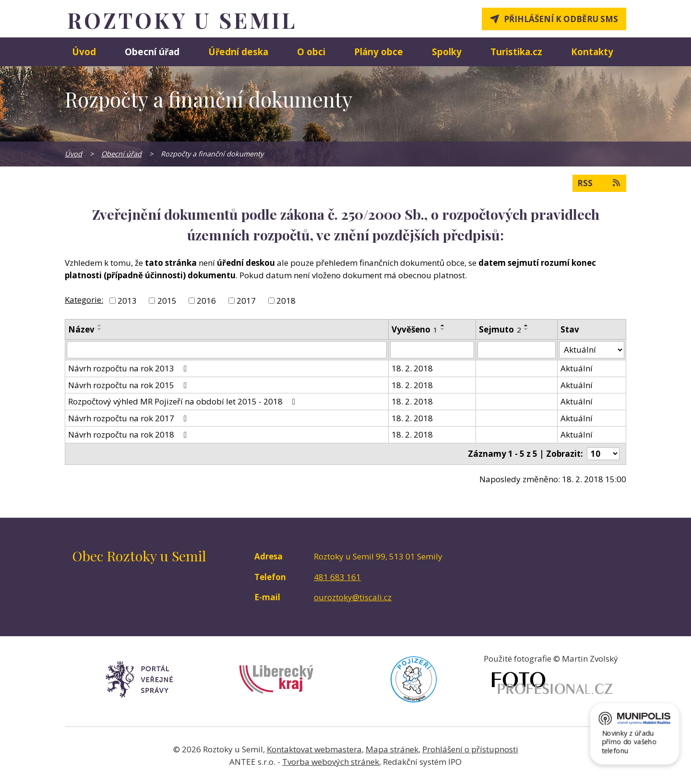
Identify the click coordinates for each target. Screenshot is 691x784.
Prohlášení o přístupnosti (470, 749)
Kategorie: (84, 300)
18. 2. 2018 (412, 368)
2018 (286, 301)
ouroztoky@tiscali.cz (353, 597)
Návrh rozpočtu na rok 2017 (129, 418)
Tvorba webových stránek (331, 762)
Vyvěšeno (415, 329)
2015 (167, 301)
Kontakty (592, 52)
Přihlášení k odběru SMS (561, 19)
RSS (599, 183)
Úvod (84, 52)
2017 (246, 301)
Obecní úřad (152, 52)
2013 (127, 301)
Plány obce (379, 52)
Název (81, 329)
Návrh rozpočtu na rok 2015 (129, 385)
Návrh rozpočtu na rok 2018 (129, 434)
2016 (206, 301)
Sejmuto (500, 329)
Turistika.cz (516, 52)
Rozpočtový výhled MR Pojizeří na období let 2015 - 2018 (184, 401)
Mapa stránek (392, 749)
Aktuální (577, 368)
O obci (311, 52)
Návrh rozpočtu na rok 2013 (129, 368)
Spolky (447, 52)
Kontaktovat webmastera (314, 749)
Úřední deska (238, 52)
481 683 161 (337, 577)
